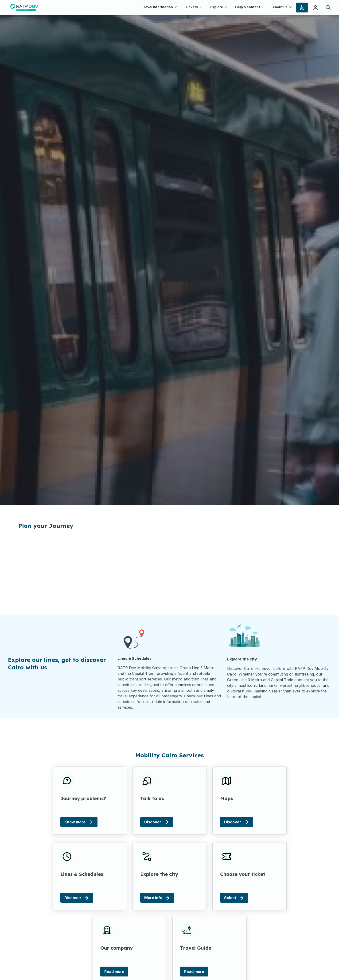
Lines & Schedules (82, 874)
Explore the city (159, 874)
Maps (226, 798)
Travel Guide (196, 948)
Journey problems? (83, 798)
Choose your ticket (242, 874)
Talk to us (152, 798)
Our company (117, 948)
